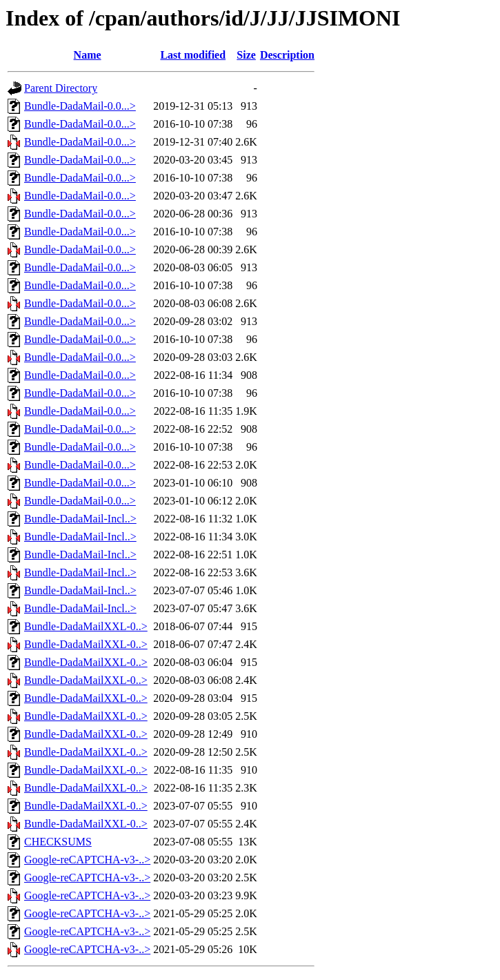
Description (287, 55)
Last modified (193, 55)
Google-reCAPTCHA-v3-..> (87, 860)
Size (246, 55)
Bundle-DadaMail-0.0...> (80, 106)
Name (88, 55)
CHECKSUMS (58, 842)
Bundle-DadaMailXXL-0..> (86, 626)
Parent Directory (61, 88)
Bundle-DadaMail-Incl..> (80, 519)
